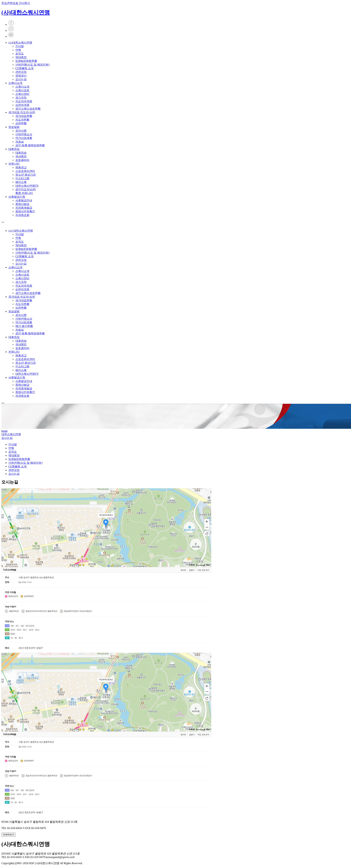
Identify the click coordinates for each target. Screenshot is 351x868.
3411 (25, 630)
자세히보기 (8, 835)
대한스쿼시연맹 (20, 43)
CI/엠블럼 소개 (24, 68)
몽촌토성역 (13, 596)
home (5, 431)
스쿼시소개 (15, 83)
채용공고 (21, 167)
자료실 (20, 142)
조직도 (20, 54)
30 (16, 638)
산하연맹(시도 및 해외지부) (32, 65)
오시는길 (21, 79)
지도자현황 (22, 120)
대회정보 (14, 149)
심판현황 (21, 123)
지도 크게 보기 (203, 570)
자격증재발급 (24, 208)
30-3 (21, 638)
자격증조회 (22, 215)
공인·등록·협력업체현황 (30, 145)
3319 (19, 630)
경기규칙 (21, 98)
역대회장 (21, 57)
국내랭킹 (21, 156)
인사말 (20, 46)
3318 (13, 630)
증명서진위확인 (25, 211)
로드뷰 (183, 570)
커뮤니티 (14, 164)
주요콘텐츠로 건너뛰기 (16, 3)
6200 (13, 634)
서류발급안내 (24, 200)
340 (12, 626)
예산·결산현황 (24, 326)
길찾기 (192, 570)
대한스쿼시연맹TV (27, 186)
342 (22, 626)
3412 (37, 630)
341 (17, 626)
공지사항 (21, 131)
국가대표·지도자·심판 (22, 112)
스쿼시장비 (22, 94)
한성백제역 (29, 596)
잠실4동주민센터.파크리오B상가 (78, 611)
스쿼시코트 (22, 90)
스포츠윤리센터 (25, 171)
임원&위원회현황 (26, 61)
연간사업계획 (24, 138)
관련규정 (21, 72)
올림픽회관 (14, 611)
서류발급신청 (17, 197)
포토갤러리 (22, 160)
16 (12, 638)
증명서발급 (22, 204)
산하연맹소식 (24, 134)
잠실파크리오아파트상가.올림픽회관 (41, 611)
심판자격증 (22, 105)
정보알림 (14, 127)
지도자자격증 (24, 101)
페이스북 (21, 182)
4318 (31, 630)
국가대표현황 (24, 116)
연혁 (18, 50)
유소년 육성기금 (26, 175)
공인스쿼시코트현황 (28, 109)
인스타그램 (22, 178)
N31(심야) (30, 626)
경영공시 (21, 76)
